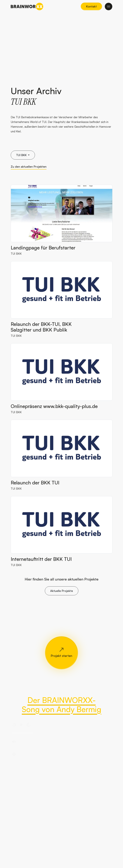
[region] (62, 740)
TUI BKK (16, 254)
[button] (91, 6)
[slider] (22, 733)
